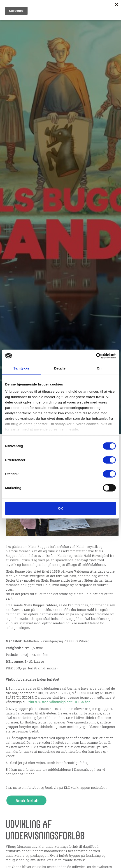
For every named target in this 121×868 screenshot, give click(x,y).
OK (61, 508)
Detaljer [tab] (60, 368)
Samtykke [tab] (21, 368)
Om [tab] (100, 368)
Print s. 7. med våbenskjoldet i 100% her (58, 702)
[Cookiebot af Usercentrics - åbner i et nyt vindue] (96, 356)
